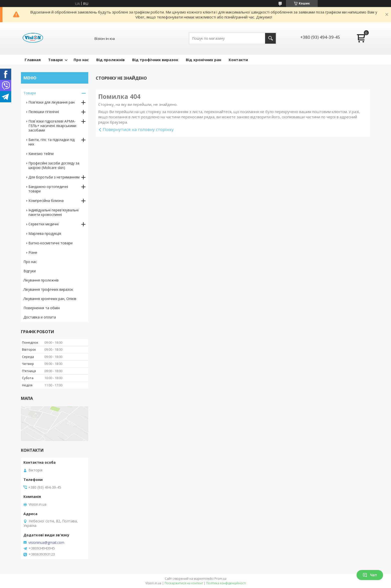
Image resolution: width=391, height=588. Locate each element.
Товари (55, 60)
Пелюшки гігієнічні (44, 112)
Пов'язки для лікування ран (51, 102)
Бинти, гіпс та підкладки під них (51, 142)
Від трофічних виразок (155, 60)
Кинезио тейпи (41, 154)
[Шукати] (270, 38)
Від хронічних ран (203, 60)
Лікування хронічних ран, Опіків (50, 299)
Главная (33, 60)
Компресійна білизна (46, 201)
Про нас (81, 60)
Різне (33, 252)
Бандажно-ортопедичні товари (48, 189)
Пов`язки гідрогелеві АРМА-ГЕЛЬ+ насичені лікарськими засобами (52, 126)
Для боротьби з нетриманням (54, 177)
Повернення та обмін (42, 308)
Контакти (238, 60)
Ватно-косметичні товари (50, 243)
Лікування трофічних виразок (48, 289)
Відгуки (30, 271)
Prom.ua (220, 579)
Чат (370, 575)
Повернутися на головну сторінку (138, 129)
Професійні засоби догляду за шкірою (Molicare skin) (54, 165)
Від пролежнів (110, 60)
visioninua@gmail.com (46, 543)
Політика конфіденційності (226, 583)
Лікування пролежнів (41, 280)
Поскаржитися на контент (184, 583)
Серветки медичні (44, 224)
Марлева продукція (45, 233)
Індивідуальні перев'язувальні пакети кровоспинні (53, 212)
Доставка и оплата (40, 317)
